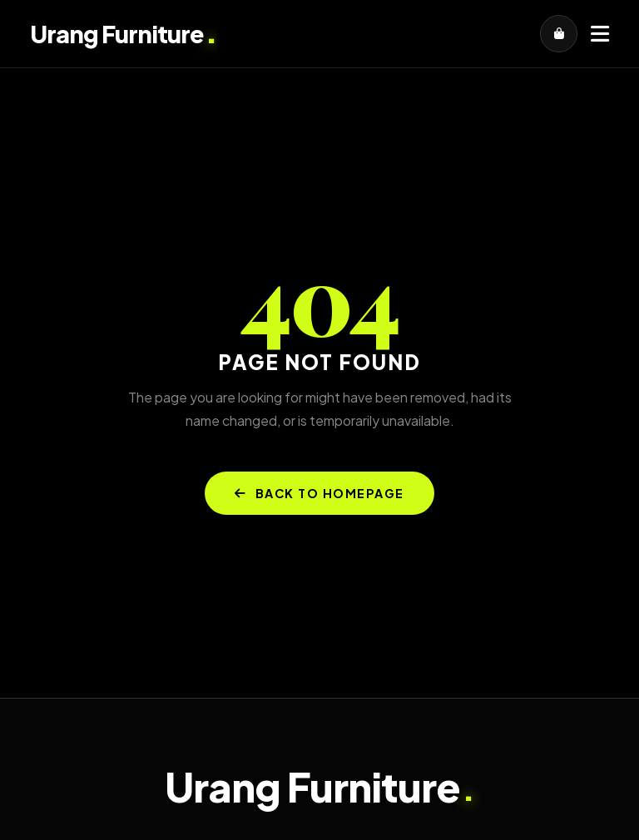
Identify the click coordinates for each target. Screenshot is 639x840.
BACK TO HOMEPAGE (319, 493)
